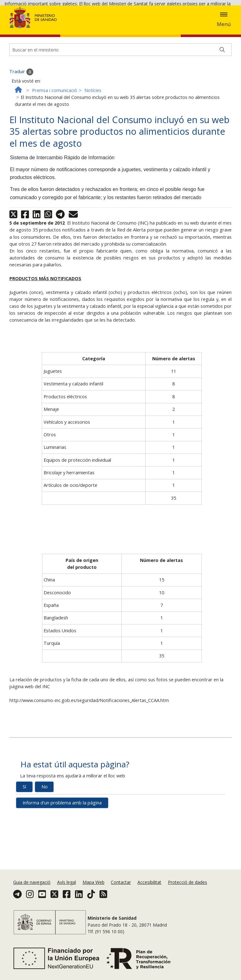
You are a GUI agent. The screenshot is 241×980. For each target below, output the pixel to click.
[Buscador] (120, 95)
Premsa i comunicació (55, 136)
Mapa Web (94, 888)
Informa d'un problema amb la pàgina (62, 849)
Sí (24, 833)
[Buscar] (222, 95)
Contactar (121, 888)
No (45, 833)
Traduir (21, 118)
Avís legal (67, 888)
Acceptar (41, 29)
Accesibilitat (149, 888)
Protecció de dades (187, 888)
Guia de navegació (32, 888)
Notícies (93, 136)
